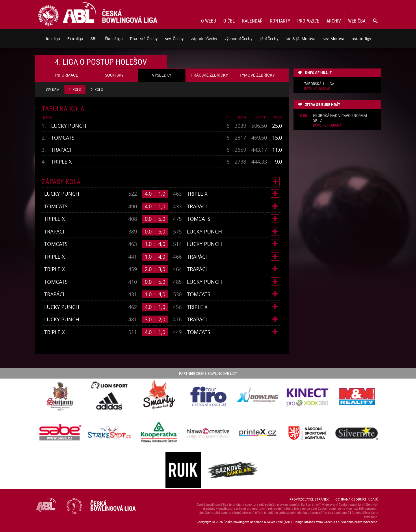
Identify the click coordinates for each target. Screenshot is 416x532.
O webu (209, 21)
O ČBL (229, 21)
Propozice (308, 21)
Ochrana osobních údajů (357, 499)
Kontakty (280, 21)
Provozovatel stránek (309, 499)
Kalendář (252, 21)
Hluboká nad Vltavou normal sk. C (341, 118)
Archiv (334, 21)
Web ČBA (357, 21)
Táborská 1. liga (319, 84)
